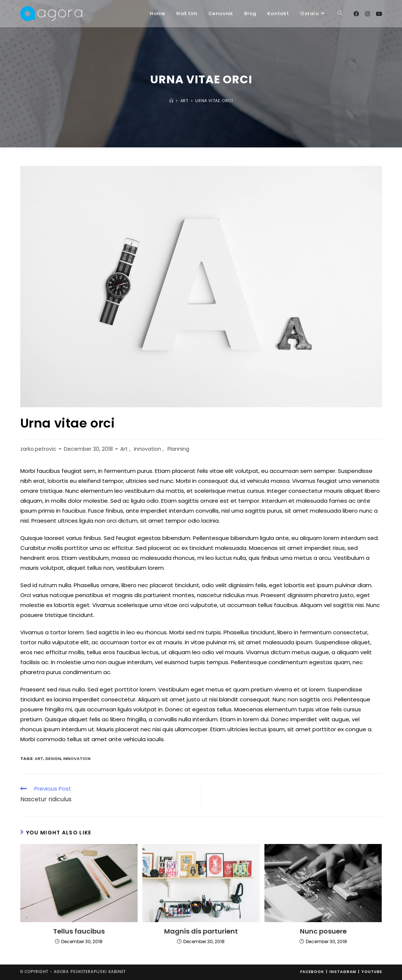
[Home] (171, 101)
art (39, 758)
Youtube (372, 972)
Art (124, 449)
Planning (178, 449)
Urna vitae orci (214, 101)
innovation (77, 758)
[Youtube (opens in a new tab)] (379, 14)
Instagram (343, 972)
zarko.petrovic (38, 449)
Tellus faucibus (79, 931)
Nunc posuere (323, 931)
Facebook (312, 972)
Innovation (148, 449)
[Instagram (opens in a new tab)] (368, 14)
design (53, 758)
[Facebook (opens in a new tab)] (356, 14)
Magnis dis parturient (201, 931)
